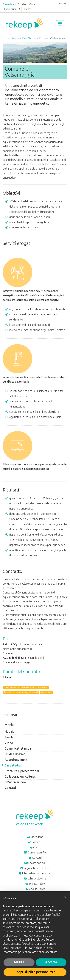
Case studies (13, 765)
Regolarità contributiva (35, 868)
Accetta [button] (51, 962)
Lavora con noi (35, 863)
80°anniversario (15, 782)
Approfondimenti (16, 760)
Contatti (27, 9)
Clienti (33, 4)
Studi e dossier (15, 754)
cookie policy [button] (41, 919)
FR (65, 4)
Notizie (10, 732)
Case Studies (29, 38)
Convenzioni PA (12, 9)
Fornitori (22, 4)
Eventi (9, 737)
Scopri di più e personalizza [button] (35, 972)
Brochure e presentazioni (22, 771)
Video (9, 743)
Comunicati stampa (18, 749)
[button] (65, 897)
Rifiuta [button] (19, 962)
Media (16, 38)
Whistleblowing (35, 879)
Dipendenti (9, 4)
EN (60, 4)
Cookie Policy (35, 889)
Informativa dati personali (35, 873)
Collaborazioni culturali (20, 777)
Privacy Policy (35, 884)
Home (6, 38)
